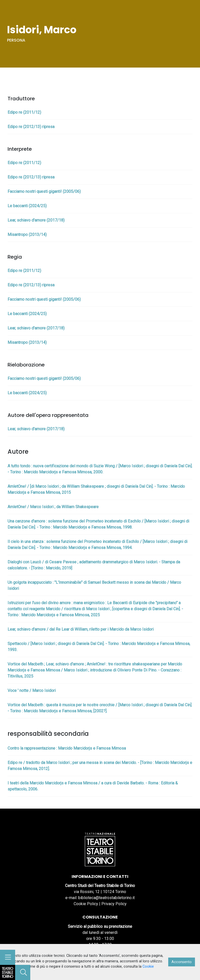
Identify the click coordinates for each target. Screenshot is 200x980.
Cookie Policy (86, 904)
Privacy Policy (114, 904)
